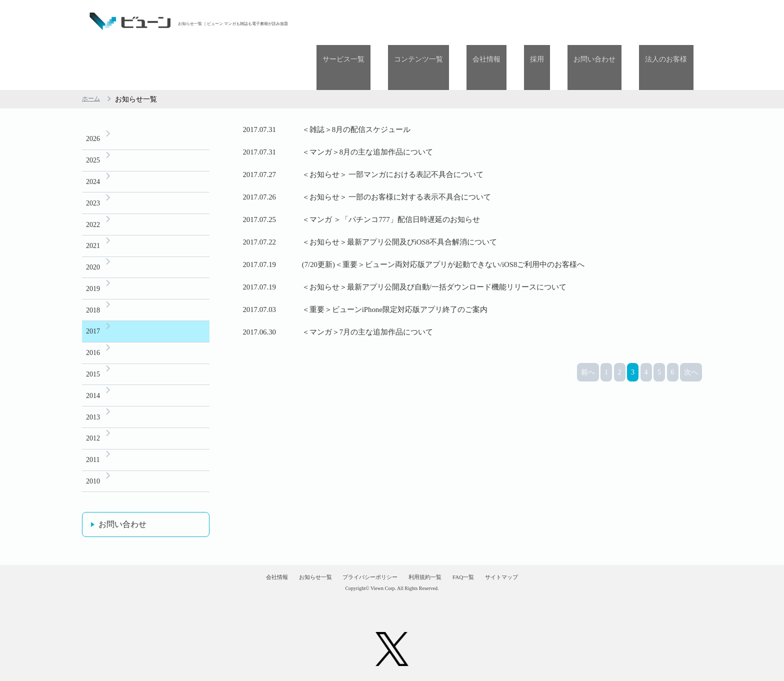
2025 (93, 118)
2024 (93, 141)
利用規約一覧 (435, 567)
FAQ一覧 (491, 567)
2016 (93, 325)
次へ (691, 488)
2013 (93, 394)
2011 (93, 440)
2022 (93, 187)
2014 (93, 371)
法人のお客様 (672, 21)
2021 (93, 210)
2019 (93, 256)
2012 (93, 417)
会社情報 (529, 21)
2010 (93, 463)
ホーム (92, 54)
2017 (93, 302)
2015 (93, 348)
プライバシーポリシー (361, 567)
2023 (93, 164)
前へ (588, 488)
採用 (567, 21)
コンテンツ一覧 (473, 21)
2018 (93, 279)
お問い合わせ (613, 21)
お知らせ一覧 (287, 567)
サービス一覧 (410, 21)
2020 (93, 233)
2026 (93, 95)
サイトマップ (546, 567)
